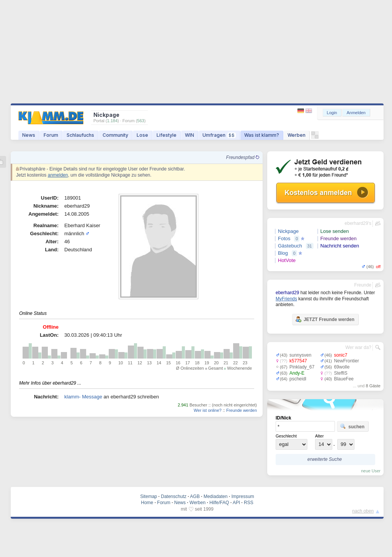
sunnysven (300, 355)
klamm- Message (83, 397)
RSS (249, 503)
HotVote (287, 260)
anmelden (58, 175)
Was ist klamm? (262, 135)
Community (115, 135)
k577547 (298, 361)
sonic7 (341, 355)
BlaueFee (344, 379)
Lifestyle (167, 135)
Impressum (243, 496)
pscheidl (298, 379)
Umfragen (219, 135)
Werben (296, 135)
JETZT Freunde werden (325, 319)
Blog (283, 253)
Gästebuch (290, 246)
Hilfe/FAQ (219, 503)
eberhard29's (358, 223)
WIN (189, 135)
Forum (51, 135)
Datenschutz (174, 496)
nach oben (363, 511)
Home (147, 503)
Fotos (284, 238)
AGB (195, 496)
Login (332, 113)
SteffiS (341, 373)
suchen (352, 426)
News (29, 135)
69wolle (342, 367)
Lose (142, 135)
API (236, 503)
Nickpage (288, 231)
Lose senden (335, 231)
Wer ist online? (208, 410)
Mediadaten (216, 496)
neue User (371, 471)
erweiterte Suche (325, 459)
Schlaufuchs (80, 135)
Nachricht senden (340, 246)
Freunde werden (242, 410)
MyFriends (286, 299)
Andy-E (297, 373)
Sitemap (149, 496)
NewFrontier (346, 361)
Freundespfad (243, 157)
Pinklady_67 (302, 367)
